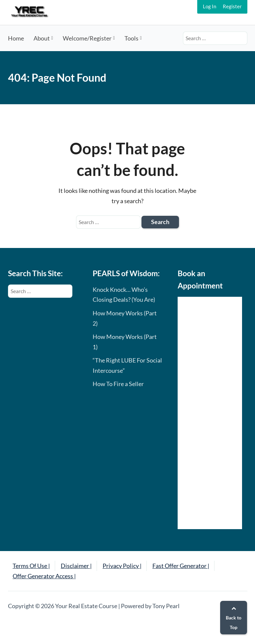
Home (16, 38)
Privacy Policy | (122, 566)
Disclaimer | (76, 566)
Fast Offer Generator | (181, 566)
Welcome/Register (87, 38)
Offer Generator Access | (44, 576)
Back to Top (234, 618)
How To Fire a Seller (118, 384)
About (42, 38)
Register (232, 6)
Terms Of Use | (31, 566)
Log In (210, 6)
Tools (131, 38)
